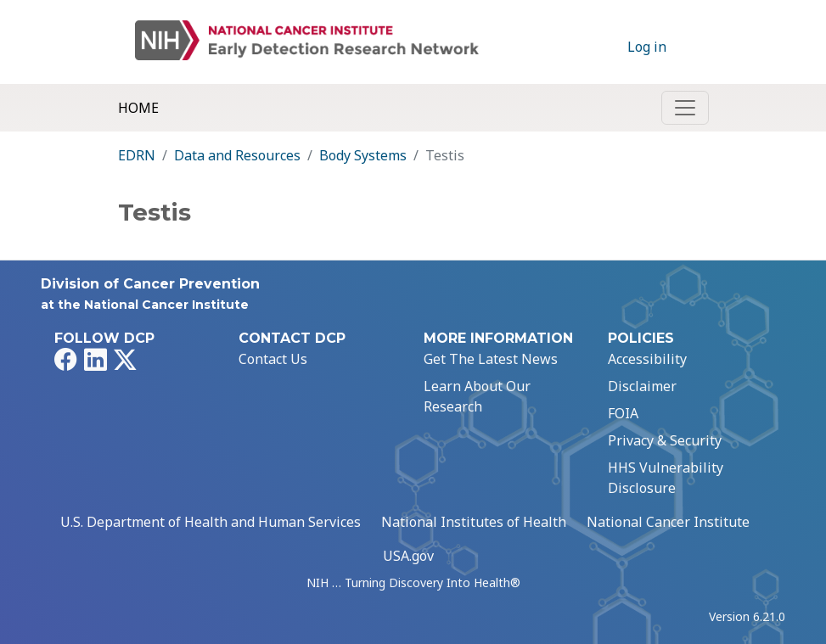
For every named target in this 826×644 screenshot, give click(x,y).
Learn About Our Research (477, 396)
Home (138, 108)
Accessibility (647, 359)
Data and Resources (237, 155)
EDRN (137, 155)
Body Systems (363, 155)
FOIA (623, 413)
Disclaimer (642, 386)
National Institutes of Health (474, 522)
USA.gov (408, 556)
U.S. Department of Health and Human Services (211, 522)
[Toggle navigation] (685, 108)
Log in (647, 47)
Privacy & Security (665, 440)
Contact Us (273, 359)
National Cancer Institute (668, 522)
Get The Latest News (491, 359)
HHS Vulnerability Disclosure (666, 478)
